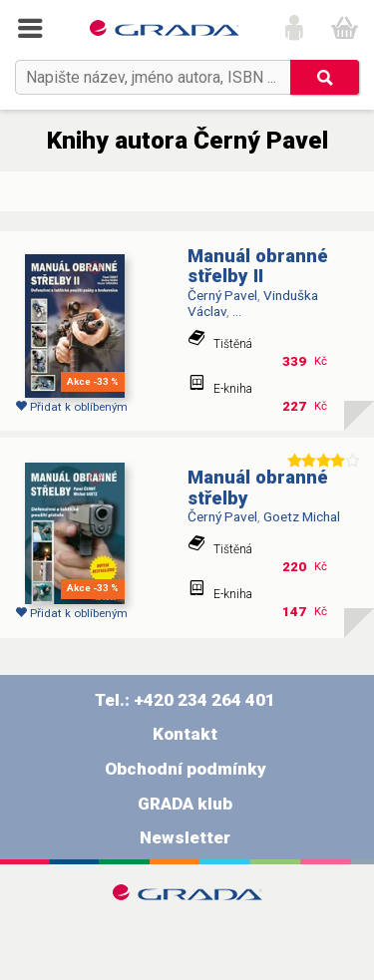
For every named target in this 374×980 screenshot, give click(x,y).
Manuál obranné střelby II (258, 267)
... (237, 311)
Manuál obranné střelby (258, 488)
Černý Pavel (222, 295)
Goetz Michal (302, 516)
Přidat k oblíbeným (71, 407)
